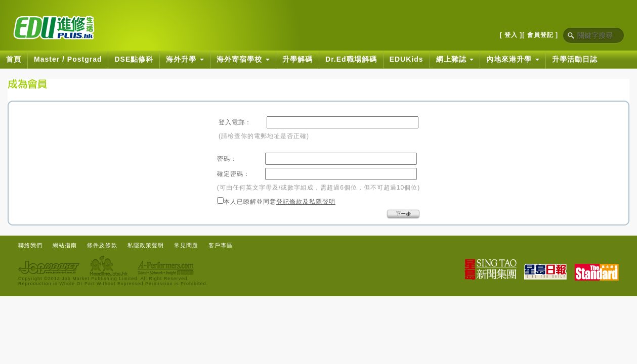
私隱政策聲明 (146, 245)
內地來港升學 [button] (513, 59)
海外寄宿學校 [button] (243, 59)
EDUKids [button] (407, 59)
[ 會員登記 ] (540, 35)
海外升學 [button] (185, 59)
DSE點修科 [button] (134, 59)
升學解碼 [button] (298, 59)
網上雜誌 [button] (455, 59)
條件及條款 (102, 245)
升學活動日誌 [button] (575, 59)
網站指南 (65, 245)
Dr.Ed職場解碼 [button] (351, 59)
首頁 (14, 59)
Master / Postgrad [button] (68, 59)
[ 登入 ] (511, 35)
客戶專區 (221, 245)
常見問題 (186, 245)
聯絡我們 (30, 245)
